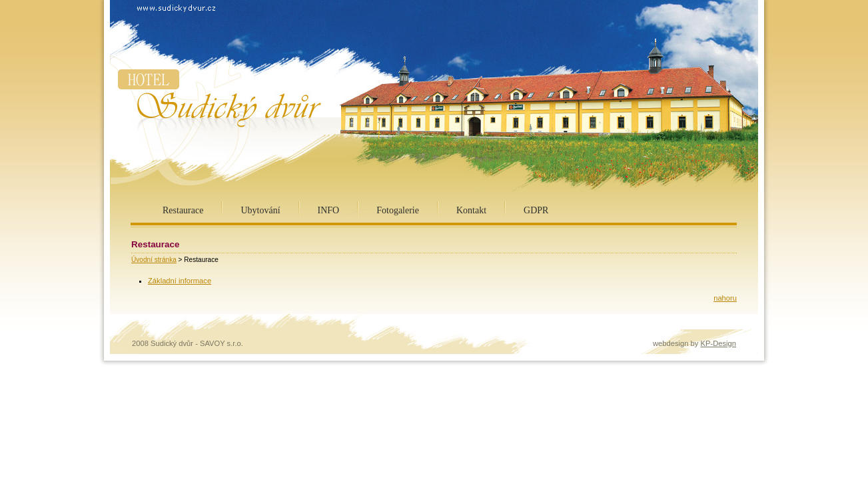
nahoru (725, 298)
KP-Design (718, 343)
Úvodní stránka (154, 260)
